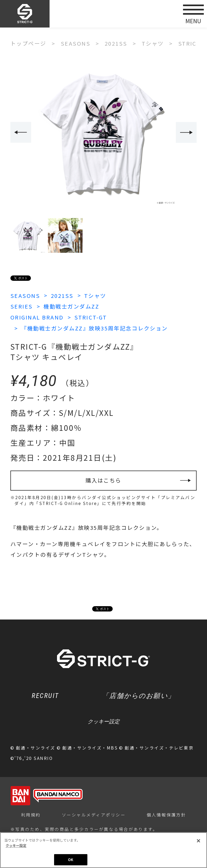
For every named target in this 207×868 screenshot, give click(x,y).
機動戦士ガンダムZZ (71, 306)
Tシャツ (95, 296)
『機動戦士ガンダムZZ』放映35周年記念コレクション (94, 328)
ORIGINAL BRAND (37, 317)
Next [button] (186, 132)
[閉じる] (198, 842)
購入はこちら (104, 480)
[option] (104, 133)
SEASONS (25, 296)
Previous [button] (21, 132)
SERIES (22, 306)
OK (71, 860)
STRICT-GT (91, 317)
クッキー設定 (104, 721)
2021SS (62, 296)
